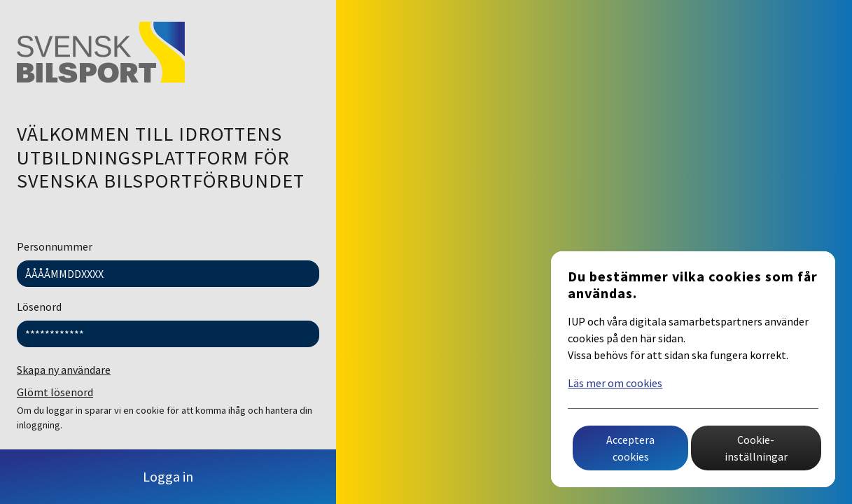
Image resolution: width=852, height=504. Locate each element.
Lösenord (39, 307)
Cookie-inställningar (756, 448)
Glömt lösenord (55, 392)
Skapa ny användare (64, 370)
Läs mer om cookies (615, 383)
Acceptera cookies (630, 448)
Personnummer (55, 246)
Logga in (168, 476)
